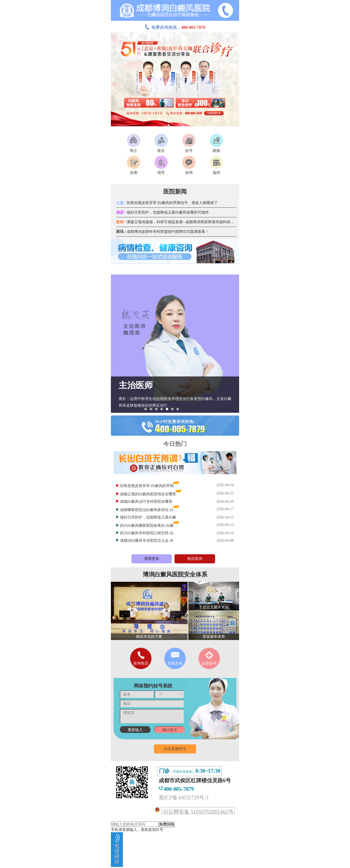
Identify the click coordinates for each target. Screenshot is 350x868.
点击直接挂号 (175, 749)
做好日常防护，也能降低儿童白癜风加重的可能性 (163, 212)
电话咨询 (195, 559)
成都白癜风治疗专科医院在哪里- (147, 502)
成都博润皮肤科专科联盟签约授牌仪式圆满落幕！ (163, 232)
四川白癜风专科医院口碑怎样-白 (147, 533)
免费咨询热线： (175, 27)
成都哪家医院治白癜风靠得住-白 (147, 510)
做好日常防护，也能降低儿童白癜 (148, 517)
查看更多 (152, 559)
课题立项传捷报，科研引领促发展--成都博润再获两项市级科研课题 (177, 222)
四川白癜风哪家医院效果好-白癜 (147, 526)
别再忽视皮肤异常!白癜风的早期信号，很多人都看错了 (167, 203)
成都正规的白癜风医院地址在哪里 (148, 494)
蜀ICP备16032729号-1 (184, 798)
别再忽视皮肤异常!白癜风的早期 (147, 486)
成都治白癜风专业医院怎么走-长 (147, 541)
